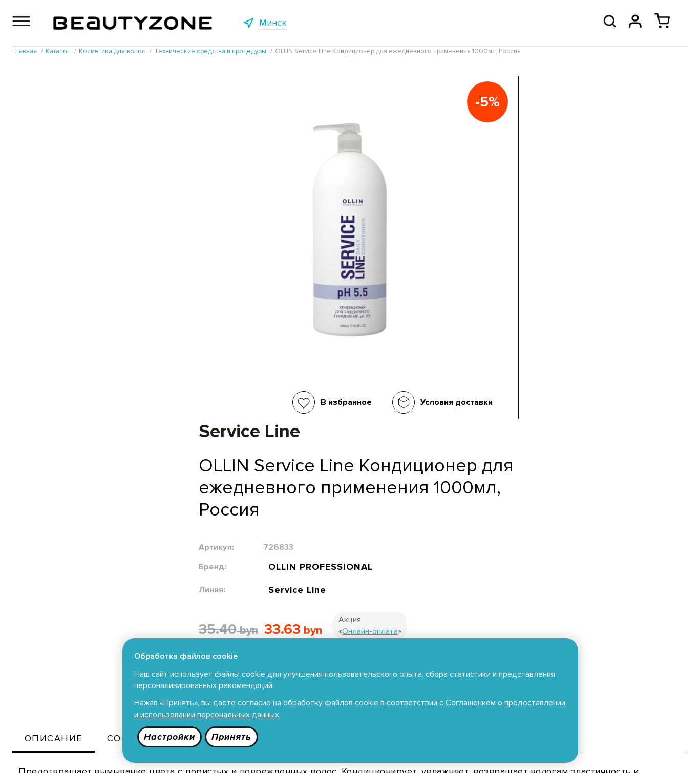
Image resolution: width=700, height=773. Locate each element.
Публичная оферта (321, 628)
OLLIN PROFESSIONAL (493, 226)
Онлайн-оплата (542, 295)
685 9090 (633, 755)
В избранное (178, 402)
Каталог (175, 628)
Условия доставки (288, 402)
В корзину (406, 337)
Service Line (469, 252)
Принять (233, 737)
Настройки (170, 737)
